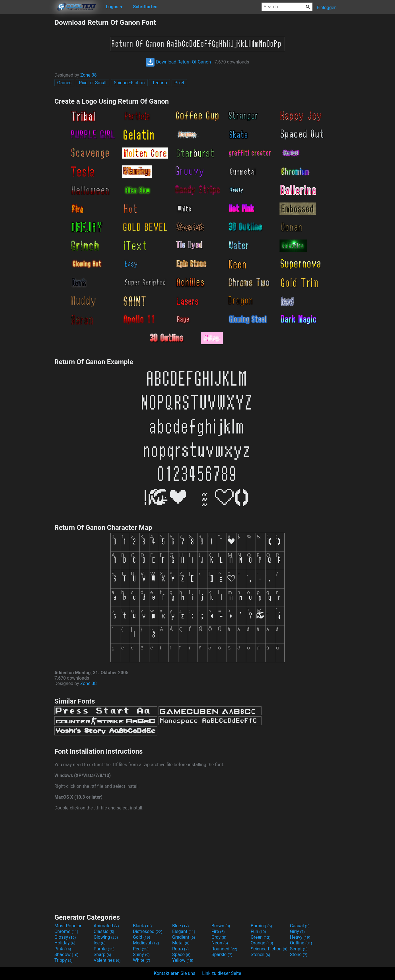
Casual (300, 926)
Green (261, 937)
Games (64, 83)
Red (141, 949)
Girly (297, 931)
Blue (181, 926)
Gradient (184, 937)
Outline (301, 943)
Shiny (141, 955)
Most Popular (68, 926)
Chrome (66, 931)
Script (299, 949)
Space (181, 955)
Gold (142, 937)
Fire (218, 931)
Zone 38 (89, 75)
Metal (181, 943)
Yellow (183, 960)
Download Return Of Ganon (178, 62)
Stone (299, 955)
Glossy (65, 937)
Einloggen (327, 8)
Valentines (107, 960)
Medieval (146, 943)
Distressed (148, 931)
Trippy (63, 960)
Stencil (260, 955)
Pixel (179, 83)
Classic (104, 931)
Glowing (106, 937)
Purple (104, 949)
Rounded (224, 949)
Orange (262, 943)
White (142, 960)
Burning (261, 926)
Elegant (184, 931)
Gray (219, 937)
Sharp (102, 955)
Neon (220, 943)
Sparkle (222, 955)
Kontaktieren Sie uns (175, 973)
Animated (106, 926)
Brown (221, 926)
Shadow (66, 955)
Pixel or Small (93, 83)
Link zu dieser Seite (222, 973)
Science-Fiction (129, 83)
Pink (63, 949)
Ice (99, 943)
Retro (180, 949)
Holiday (65, 943)
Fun (258, 931)
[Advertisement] (27, 104)
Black (142, 926)
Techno (159, 83)
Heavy (300, 937)
